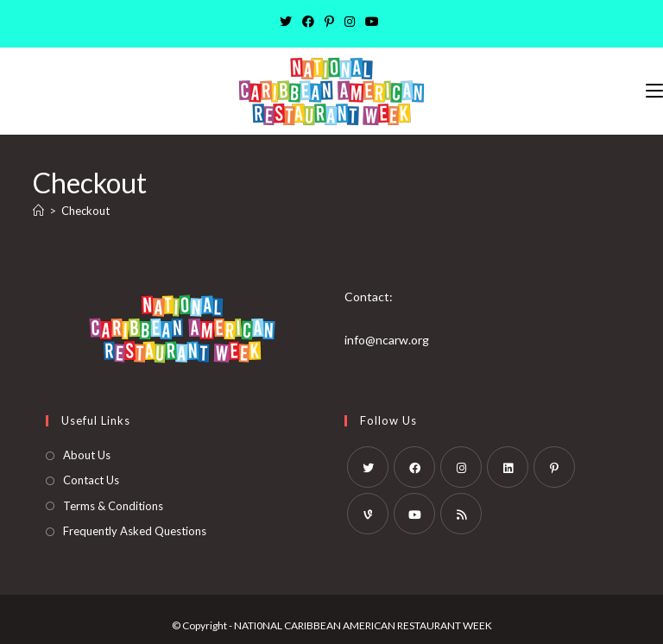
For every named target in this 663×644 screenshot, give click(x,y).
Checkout (85, 211)
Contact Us (91, 480)
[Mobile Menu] (654, 91)
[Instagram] (350, 22)
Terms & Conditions (113, 506)
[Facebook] (308, 22)
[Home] (38, 211)
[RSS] (461, 514)
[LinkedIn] (508, 467)
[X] (288, 22)
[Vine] (368, 514)
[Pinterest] (329, 22)
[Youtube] (372, 22)
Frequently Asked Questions (135, 531)
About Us (87, 455)
